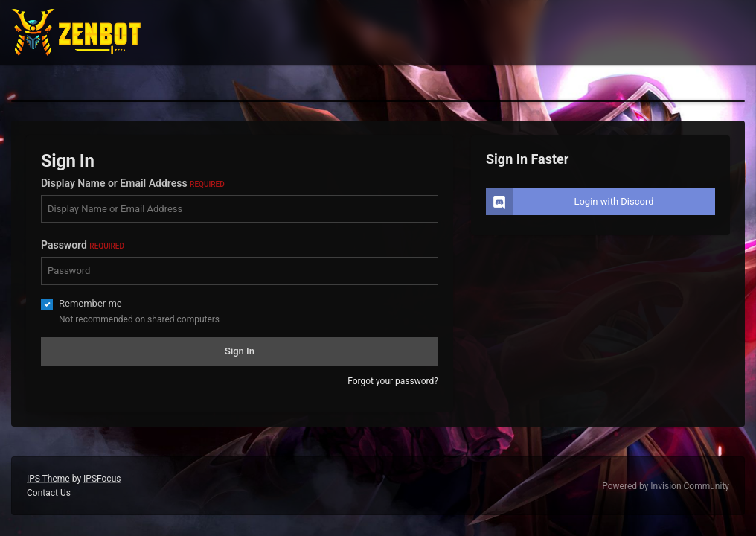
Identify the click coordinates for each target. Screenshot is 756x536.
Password (83, 245)
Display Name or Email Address (133, 183)
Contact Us (49, 493)
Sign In (240, 351)
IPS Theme (48, 479)
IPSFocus (102, 479)
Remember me (90, 303)
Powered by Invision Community (666, 486)
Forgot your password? (393, 381)
